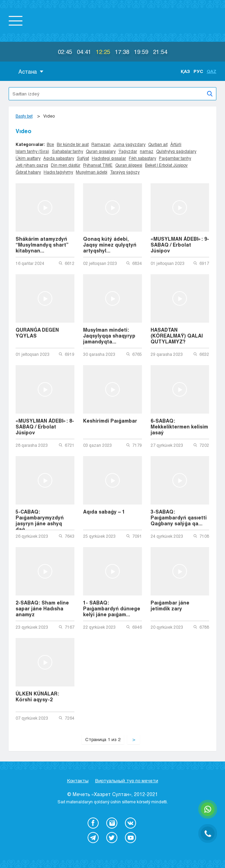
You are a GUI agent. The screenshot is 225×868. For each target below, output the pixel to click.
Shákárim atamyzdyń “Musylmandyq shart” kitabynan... (42, 245)
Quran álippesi (129, 165)
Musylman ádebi (92, 172)
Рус (198, 71)
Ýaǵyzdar (128, 151)
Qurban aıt (158, 144)
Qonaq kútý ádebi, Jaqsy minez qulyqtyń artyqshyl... (110, 245)
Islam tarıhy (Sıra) (32, 151)
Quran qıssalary (101, 151)
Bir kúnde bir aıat (73, 144)
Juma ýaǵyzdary (129, 144)
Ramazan (101, 144)
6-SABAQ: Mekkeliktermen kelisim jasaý (179, 427)
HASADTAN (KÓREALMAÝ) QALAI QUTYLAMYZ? (177, 336)
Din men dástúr (66, 165)
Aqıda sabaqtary (59, 158)
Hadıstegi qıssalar (109, 158)
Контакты (78, 781)
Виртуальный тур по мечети (127, 781)
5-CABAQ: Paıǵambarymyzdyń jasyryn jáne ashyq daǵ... (40, 519)
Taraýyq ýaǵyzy (125, 172)
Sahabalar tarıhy (67, 151)
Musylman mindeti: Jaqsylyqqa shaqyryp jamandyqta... (109, 336)
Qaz (211, 71)
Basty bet (24, 116)
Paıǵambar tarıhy (175, 158)
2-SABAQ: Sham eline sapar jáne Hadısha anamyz (42, 608)
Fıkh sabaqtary (142, 158)
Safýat (83, 158)
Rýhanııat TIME (98, 165)
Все (50, 144)
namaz (147, 151)
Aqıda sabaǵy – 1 (104, 512)
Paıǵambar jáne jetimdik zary (170, 606)
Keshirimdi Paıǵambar (110, 421)
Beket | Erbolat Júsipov (166, 165)
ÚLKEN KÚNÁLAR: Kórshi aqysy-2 (37, 696)
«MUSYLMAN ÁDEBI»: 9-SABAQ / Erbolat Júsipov (180, 245)
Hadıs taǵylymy (58, 172)
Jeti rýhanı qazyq (32, 165)
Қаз (185, 71)
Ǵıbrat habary (28, 172)
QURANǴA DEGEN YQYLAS (37, 333)
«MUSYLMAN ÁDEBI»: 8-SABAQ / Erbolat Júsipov (45, 427)
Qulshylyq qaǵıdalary (176, 151)
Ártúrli (176, 144)
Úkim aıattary (28, 158)
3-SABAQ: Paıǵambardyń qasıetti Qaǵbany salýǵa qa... (179, 518)
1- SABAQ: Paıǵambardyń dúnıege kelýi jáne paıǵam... (112, 608)
